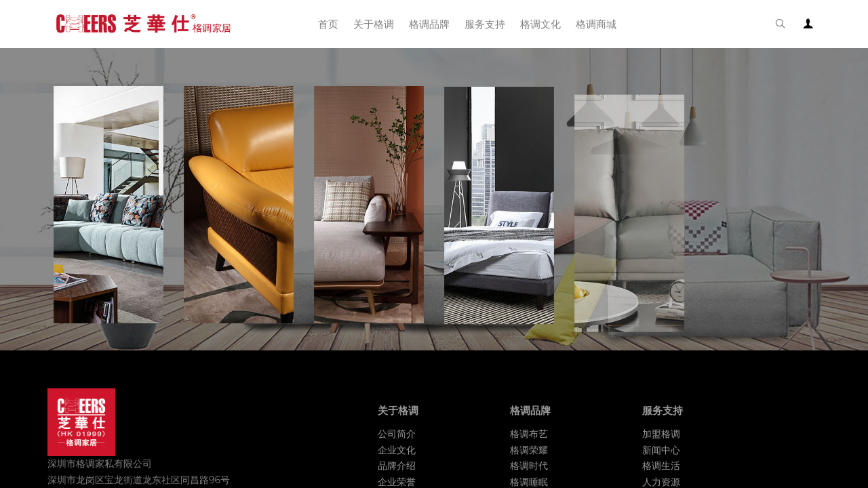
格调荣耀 (529, 450)
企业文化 (397, 450)
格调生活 (661, 466)
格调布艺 (529, 434)
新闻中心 (661, 450)
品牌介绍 (397, 466)
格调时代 (529, 466)
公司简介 (397, 434)
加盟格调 (661, 434)
